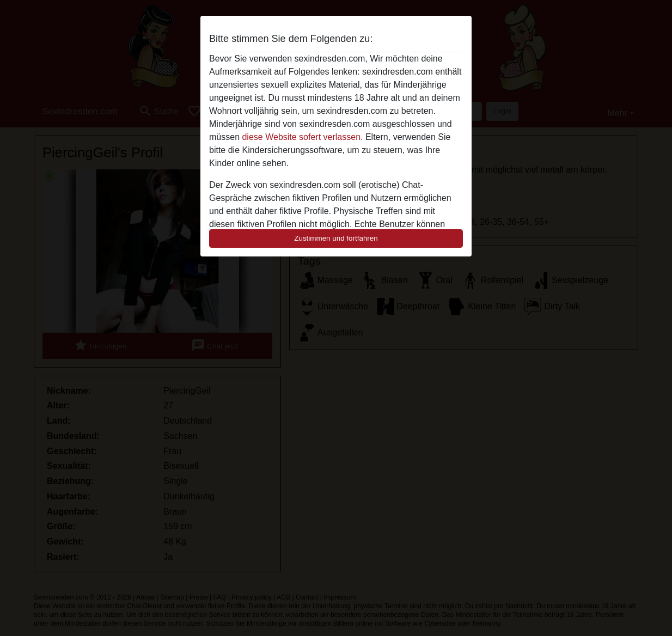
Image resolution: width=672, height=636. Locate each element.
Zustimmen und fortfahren (336, 238)
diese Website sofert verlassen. (302, 137)
